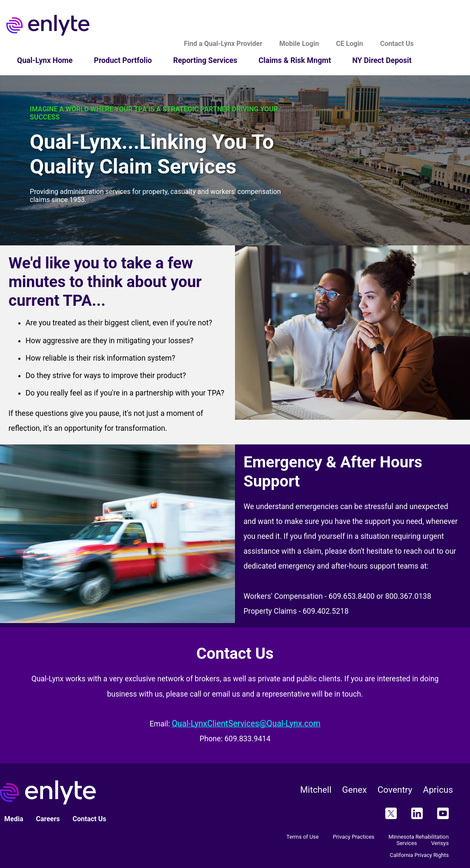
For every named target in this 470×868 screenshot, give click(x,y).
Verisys (440, 843)
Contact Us (397, 44)
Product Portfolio (123, 60)
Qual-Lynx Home (45, 60)
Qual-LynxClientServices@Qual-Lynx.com (246, 724)
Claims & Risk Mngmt (295, 60)
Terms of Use (303, 837)
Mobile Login (299, 44)
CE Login (349, 44)
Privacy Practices (354, 837)
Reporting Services (205, 60)
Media (14, 819)
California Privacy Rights (419, 855)
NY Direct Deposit (382, 60)
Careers (48, 819)
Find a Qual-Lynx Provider (223, 44)
